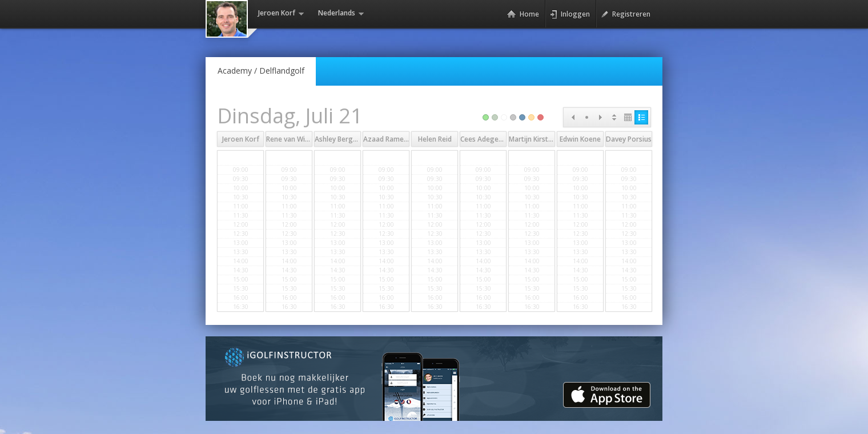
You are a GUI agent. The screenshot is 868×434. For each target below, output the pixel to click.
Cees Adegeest (485, 139)
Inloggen (570, 14)
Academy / (261, 71)
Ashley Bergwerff (343, 139)
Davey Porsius (629, 139)
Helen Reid (435, 139)
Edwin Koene (580, 139)
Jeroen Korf (241, 139)
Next (600, 117)
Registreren (626, 14)
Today (586, 117)
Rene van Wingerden (299, 139)
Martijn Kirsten (533, 139)
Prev (573, 117)
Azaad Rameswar (391, 139)
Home (523, 14)
